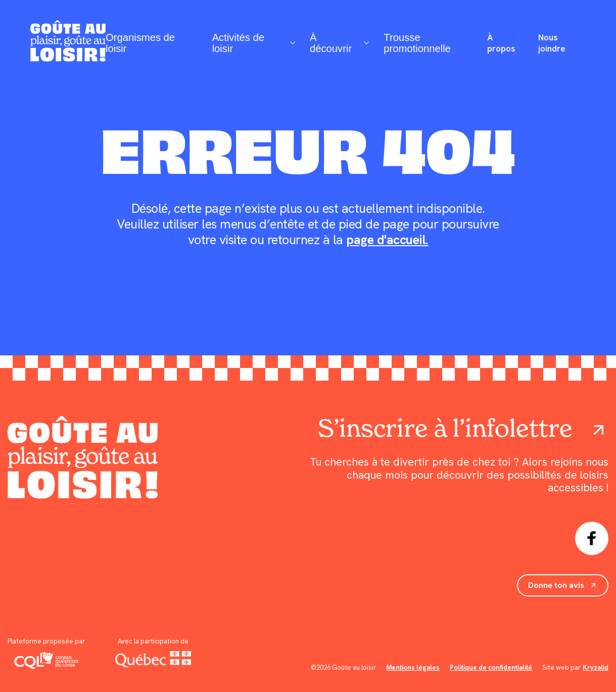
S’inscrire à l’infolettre (463, 428)
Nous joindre (552, 43)
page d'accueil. (387, 240)
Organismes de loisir (140, 43)
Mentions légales (413, 667)
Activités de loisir (253, 43)
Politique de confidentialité (491, 667)
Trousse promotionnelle (417, 43)
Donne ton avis (563, 585)
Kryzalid (596, 667)
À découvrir (339, 43)
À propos (501, 43)
